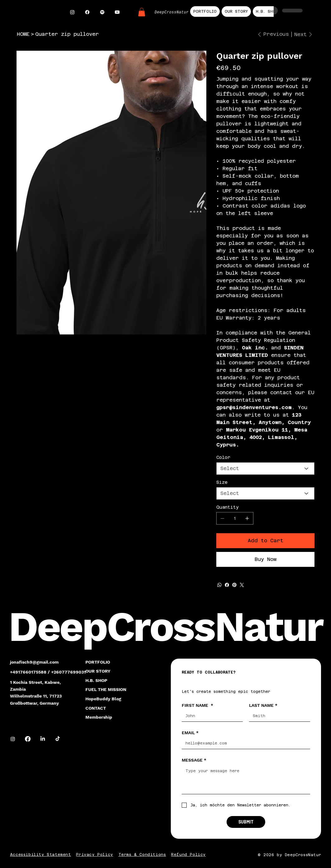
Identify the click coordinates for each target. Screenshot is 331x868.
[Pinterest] (234, 585)
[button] (142, 12)
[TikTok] (58, 739)
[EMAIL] (244, 743)
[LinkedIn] (43, 739)
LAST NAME (263, 705)
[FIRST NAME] (210, 716)
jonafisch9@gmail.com (34, 662)
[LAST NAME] (278, 716)
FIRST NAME (197, 705)
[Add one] (247, 518)
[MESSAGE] (246, 780)
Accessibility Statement (41, 855)
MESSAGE (194, 760)
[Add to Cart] (265, 541)
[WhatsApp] (219, 585)
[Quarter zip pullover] (67, 34)
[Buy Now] (265, 559)
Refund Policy (188, 855)
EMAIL (190, 733)
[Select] (265, 469)
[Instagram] (72, 12)
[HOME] (23, 34)
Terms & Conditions (142, 855)
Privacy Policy (94, 855)
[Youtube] (117, 12)
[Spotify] (102, 12)
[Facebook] (87, 12)
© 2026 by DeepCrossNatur (289, 855)
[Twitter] (242, 585)
